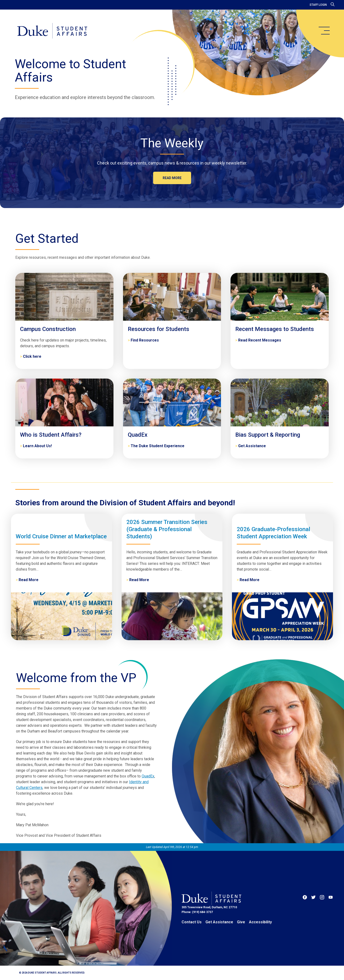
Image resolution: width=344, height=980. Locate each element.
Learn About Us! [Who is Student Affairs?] (37, 446)
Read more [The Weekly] (172, 178)
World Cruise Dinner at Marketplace (61, 536)
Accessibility (260, 922)
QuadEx (148, 776)
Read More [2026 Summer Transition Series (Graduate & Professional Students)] (139, 580)
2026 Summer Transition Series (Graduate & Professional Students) (167, 529)
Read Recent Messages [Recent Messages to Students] (260, 340)
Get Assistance (219, 922)
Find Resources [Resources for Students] (145, 340)
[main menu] (324, 31)
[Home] (52, 31)
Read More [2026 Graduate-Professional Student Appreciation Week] (250, 580)
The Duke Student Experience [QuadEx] (158, 446)
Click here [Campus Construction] (32, 356)
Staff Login (318, 5)
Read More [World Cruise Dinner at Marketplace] (29, 580)
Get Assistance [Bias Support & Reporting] (252, 446)
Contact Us (192, 922)
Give (241, 922)
